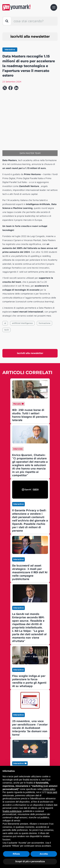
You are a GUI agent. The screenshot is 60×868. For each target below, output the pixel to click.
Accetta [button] (44, 854)
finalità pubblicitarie (12, 811)
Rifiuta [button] (16, 854)
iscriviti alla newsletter (30, 36)
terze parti (52, 792)
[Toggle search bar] (7, 21)
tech (7, 302)
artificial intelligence (22, 295)
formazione (45, 295)
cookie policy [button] (49, 789)
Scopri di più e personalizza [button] (30, 861)
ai (5, 295)
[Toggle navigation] (54, 7)
